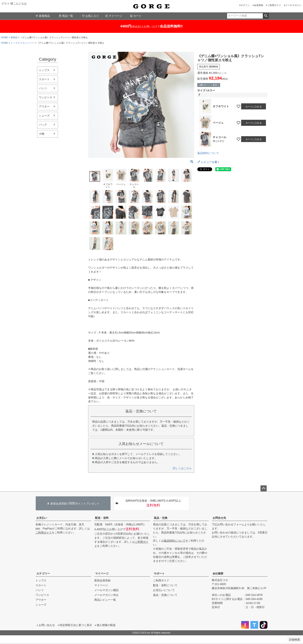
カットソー (28, 43)
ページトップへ (264, 488)
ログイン (245, 5)
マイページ (114, 16)
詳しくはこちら (182, 468)
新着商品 (43, 16)
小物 (42, 134)
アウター (44, 106)
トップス (15, 43)
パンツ (43, 88)
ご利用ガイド (274, 5)
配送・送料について (165, 585)
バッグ (43, 125)
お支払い (42, 518)
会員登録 (259, 5)
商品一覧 (66, 16)
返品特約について (208, 153)
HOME (4, 37)
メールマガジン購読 (106, 590)
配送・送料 (102, 518)
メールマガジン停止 (106, 595)
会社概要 (218, 573)
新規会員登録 (102, 580)
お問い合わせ (47, 625)
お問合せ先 (219, 518)
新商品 (14, 37)
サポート (159, 573)
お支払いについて (164, 590)
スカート (44, 79)
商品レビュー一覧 (105, 600)
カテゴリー (43, 573)
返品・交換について (165, 595)
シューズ (44, 116)
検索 (266, 16)
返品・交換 (161, 518)
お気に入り (90, 16)
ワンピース (46, 97)
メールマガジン (293, 5)
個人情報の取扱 (106, 625)
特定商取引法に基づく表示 (76, 625)
